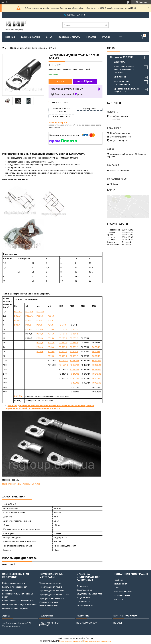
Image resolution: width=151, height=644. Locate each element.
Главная (10, 37)
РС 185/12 (74, 369)
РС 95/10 (63, 356)
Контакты (119, 599)
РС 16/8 (51, 334)
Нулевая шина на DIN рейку (15, 608)
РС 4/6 (39, 320)
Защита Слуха (83, 598)
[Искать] (106, 25)
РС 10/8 (51, 329)
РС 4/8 (50, 320)
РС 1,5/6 (40, 311)
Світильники (120, 77)
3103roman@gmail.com (121, 137)
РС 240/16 (97, 374)
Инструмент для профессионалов (122, 83)
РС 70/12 (74, 352)
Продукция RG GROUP (122, 57)
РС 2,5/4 (18, 316)
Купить (61, 81)
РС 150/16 (97, 365)
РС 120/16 (97, 361)
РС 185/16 (97, 369)
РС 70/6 (40, 352)
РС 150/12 (74, 365)
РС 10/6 (40, 329)
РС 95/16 (96, 356)
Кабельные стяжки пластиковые (18, 601)
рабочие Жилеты (85, 605)
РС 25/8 (51, 338)
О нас (49, 37)
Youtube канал (121, 584)
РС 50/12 (74, 347)
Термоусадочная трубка (51, 587)
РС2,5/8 (51, 316)
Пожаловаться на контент (71, 641)
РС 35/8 (51, 343)
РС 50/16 (96, 347)
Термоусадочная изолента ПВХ (54, 595)
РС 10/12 (74, 329)
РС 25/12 (74, 338)
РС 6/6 (39, 325)
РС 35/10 (63, 343)
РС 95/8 (51, 356)
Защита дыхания (85, 590)
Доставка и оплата (69, 37)
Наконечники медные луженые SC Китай (21, 484)
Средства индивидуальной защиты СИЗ (127, 90)
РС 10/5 (29, 329)
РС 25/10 (63, 338)
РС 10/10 (63, 329)
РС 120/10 (63, 361)
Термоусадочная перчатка (52, 591)
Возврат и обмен (122, 595)
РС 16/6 (40, 334)
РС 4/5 (28, 320)
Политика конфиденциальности (97, 641)
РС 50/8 (51, 347)
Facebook (118, 580)
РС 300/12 (74, 378)
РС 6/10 (62, 325)
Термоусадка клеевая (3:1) (52, 598)
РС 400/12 (74, 383)
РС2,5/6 (40, 316)
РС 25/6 (40, 338)
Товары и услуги (30, 37)
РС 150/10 (63, 365)
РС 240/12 (74, 374)
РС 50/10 (63, 347)
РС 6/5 (28, 325)
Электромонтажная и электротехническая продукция (124, 69)
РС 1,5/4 (18, 311)
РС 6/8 (50, 325)
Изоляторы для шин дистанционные (20, 605)
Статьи (106, 37)
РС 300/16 (97, 378)
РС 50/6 (40, 347)
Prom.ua (89, 638)
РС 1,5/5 (29, 311)
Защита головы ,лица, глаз (89, 594)
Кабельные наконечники (14, 583)
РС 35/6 (40, 343)
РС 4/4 (17, 320)
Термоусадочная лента (50, 583)
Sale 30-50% (119, 62)
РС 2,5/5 (29, 316)
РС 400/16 (97, 383)
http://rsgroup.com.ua (120, 133)
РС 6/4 (17, 325)
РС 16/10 (63, 334)
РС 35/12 (74, 343)
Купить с (85, 81)
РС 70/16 (96, 352)
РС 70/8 (51, 352)
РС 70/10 (63, 352)
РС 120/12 (74, 361)
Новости (91, 37)
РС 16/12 (74, 334)
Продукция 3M (84, 601)
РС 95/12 (74, 356)
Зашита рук (82, 586)
